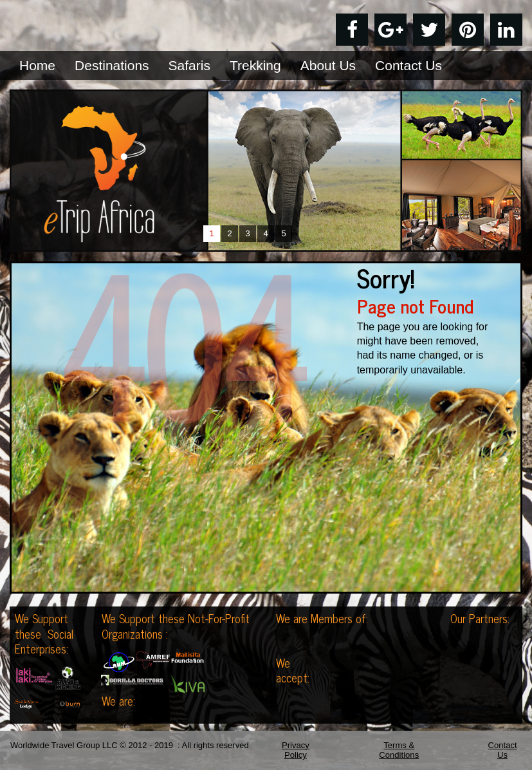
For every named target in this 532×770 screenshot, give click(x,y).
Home (37, 65)
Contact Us (408, 65)
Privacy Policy (296, 750)
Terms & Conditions (399, 750)
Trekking (255, 65)
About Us (328, 65)
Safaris (189, 65)
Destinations (112, 65)
